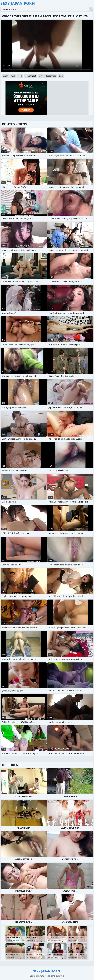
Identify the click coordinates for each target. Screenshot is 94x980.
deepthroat (51, 76)
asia (20, 76)
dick (61, 76)
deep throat (31, 76)
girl (41, 76)
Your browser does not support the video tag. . (47, 46)
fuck (13, 76)
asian (6, 76)
